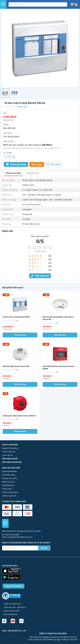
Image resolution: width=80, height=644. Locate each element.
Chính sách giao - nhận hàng (14, 607)
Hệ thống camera (9, 475)
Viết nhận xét (40, 276)
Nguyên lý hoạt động (10, 448)
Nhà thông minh (8, 485)
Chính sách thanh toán (12, 604)
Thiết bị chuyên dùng (10, 492)
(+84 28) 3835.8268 (12, 535)
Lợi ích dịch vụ (7, 455)
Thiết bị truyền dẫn (9, 496)
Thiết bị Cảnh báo (9, 452)
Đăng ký (44, 548)
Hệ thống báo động (9, 471)
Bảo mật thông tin (11, 614)
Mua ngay (37, 164)
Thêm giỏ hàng (16, 164)
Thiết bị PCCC (7, 489)
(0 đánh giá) (22, 107)
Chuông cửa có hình (10, 478)
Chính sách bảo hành (12, 611)
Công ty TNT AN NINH (14, 586)
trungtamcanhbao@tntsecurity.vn (20, 537)
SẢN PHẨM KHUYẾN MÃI (12, 462)
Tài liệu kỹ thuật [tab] (33, 173)
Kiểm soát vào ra (8, 482)
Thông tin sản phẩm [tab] (13, 173)
